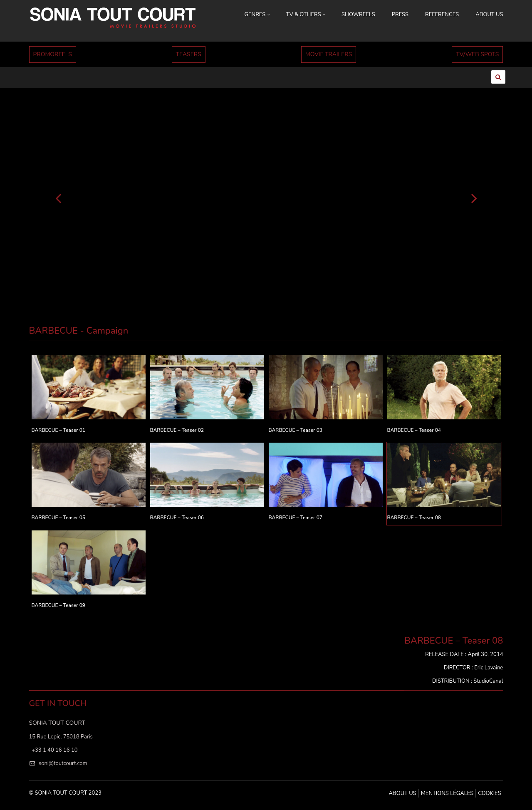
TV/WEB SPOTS (477, 54)
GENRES (257, 15)
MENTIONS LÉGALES (447, 793)
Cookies (489, 793)
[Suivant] (474, 198)
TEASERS (189, 54)
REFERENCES (442, 15)
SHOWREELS (358, 15)
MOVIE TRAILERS (329, 54)
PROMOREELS (53, 54)
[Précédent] (58, 198)
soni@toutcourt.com (63, 763)
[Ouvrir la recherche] (498, 77)
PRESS (400, 15)
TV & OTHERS (306, 15)
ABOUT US (489, 15)
